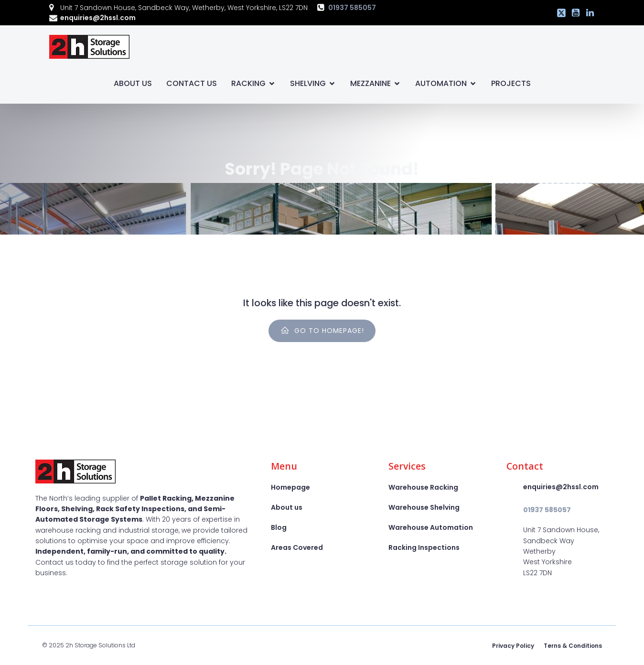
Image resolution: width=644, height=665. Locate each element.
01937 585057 (352, 8)
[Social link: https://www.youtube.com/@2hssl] (573, 13)
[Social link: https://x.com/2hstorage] (559, 13)
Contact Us (192, 83)
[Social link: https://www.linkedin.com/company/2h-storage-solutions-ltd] (588, 13)
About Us (133, 83)
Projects (511, 83)
